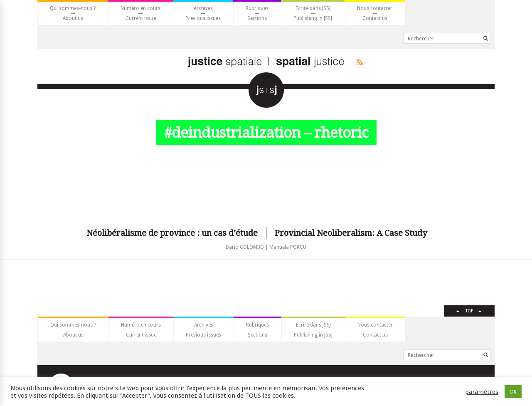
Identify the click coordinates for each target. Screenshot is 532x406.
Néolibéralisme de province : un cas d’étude (172, 233)
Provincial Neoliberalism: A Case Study (351, 233)
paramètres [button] (482, 392)
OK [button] (513, 392)
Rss (358, 62)
